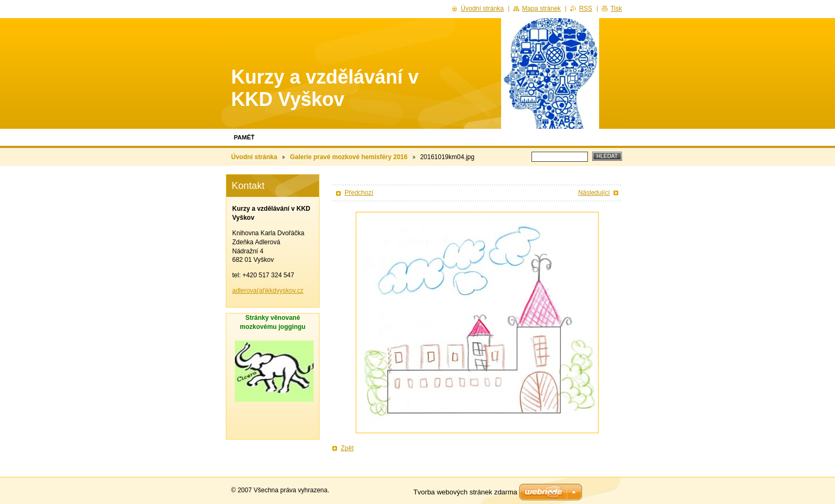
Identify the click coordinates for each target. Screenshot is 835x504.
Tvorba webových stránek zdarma (465, 492)
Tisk (616, 9)
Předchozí (359, 193)
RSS (586, 9)
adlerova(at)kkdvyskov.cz (268, 291)
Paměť (244, 137)
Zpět (347, 448)
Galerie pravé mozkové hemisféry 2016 (349, 157)
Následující (594, 193)
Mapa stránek (541, 9)
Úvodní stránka (254, 157)
